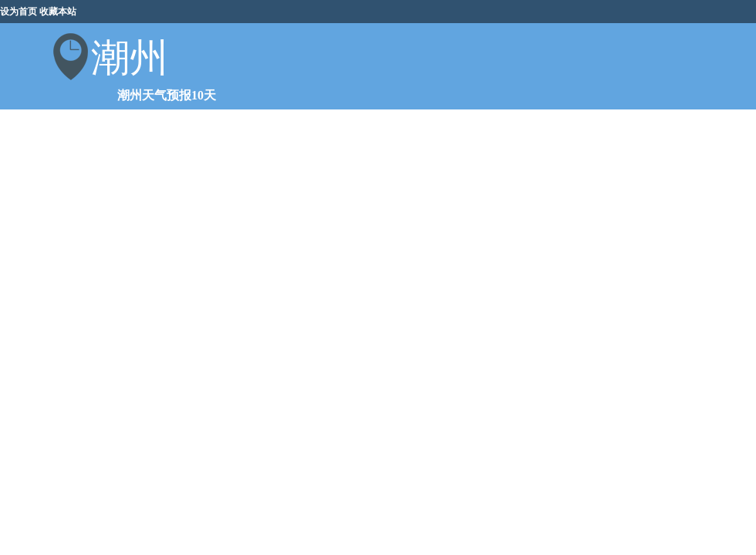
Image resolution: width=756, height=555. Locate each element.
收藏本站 (58, 12)
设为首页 (19, 12)
